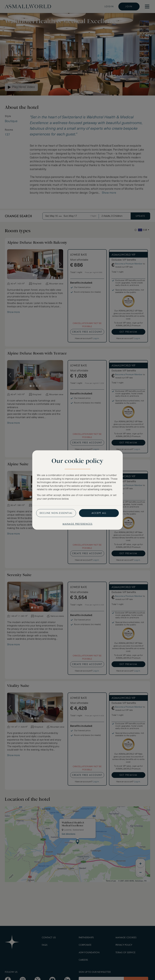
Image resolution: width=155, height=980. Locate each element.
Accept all (99, 513)
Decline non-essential (56, 513)
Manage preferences (77, 524)
